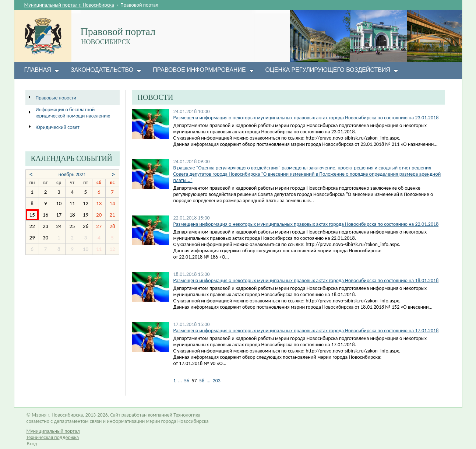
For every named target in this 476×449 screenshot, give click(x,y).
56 (187, 381)
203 (217, 381)
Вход (32, 444)
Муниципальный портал (53, 431)
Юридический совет (58, 127)
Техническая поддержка (53, 437)
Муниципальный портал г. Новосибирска (69, 5)
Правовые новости (56, 98)
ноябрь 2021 (72, 174)
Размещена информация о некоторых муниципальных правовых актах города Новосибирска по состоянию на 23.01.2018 (306, 118)
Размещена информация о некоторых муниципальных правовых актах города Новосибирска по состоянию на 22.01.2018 (306, 224)
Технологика (187, 415)
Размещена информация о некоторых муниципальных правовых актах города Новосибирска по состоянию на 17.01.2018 (306, 331)
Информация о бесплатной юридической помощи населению (73, 113)
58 (202, 381)
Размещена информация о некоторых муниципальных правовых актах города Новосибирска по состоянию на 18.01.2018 (306, 280)
